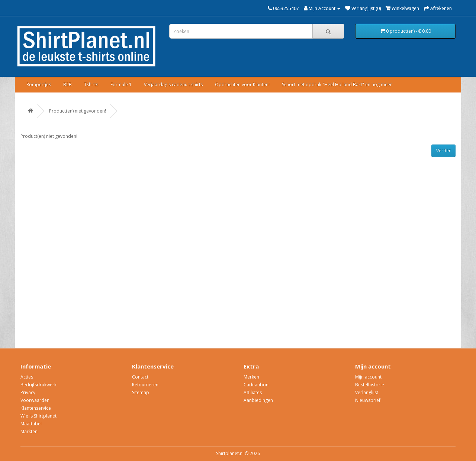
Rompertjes (39, 85)
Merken (251, 377)
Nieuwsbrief (368, 400)
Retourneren (145, 385)
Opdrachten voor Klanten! (242, 85)
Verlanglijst (367, 392)
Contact (140, 377)
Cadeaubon (256, 385)
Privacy (28, 392)
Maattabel (31, 424)
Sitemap (141, 392)
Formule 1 (121, 85)
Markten (29, 431)
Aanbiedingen (258, 400)
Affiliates (253, 392)
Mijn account (368, 377)
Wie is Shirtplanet (38, 416)
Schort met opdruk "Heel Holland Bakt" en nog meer (337, 85)
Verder (443, 151)
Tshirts (91, 85)
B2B (67, 85)
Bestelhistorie (370, 385)
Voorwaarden (35, 400)
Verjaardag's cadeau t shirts (173, 85)
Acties (27, 377)
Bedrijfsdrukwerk (38, 385)
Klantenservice (36, 408)
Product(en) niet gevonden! (78, 111)
